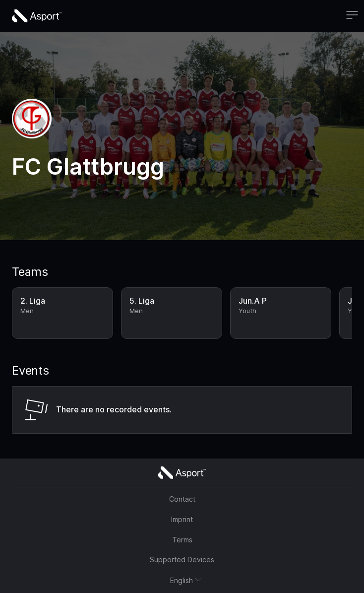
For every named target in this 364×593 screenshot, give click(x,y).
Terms (182, 540)
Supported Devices (182, 560)
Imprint (182, 519)
